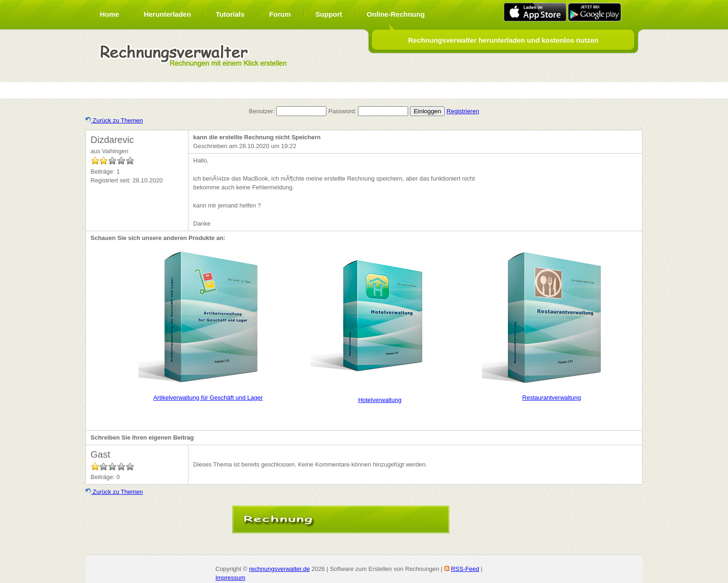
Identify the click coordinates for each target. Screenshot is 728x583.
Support (329, 14)
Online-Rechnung (396, 14)
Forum (280, 14)
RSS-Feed (465, 569)
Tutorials (230, 14)
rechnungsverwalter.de (279, 569)
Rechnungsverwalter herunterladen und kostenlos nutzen (503, 40)
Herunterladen (168, 14)
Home (110, 14)
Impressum (230, 578)
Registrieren (463, 111)
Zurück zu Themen (114, 120)
